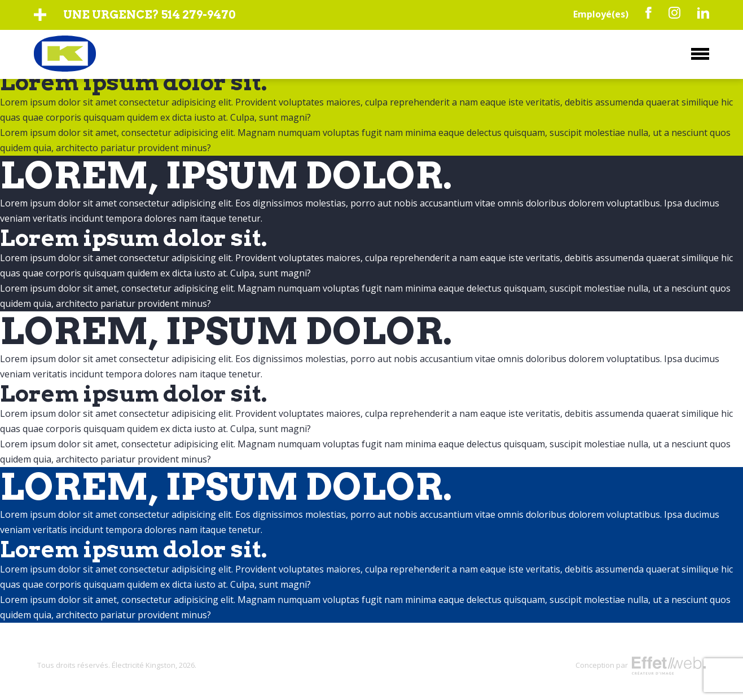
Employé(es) (601, 14)
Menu (700, 54)
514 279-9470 (198, 15)
